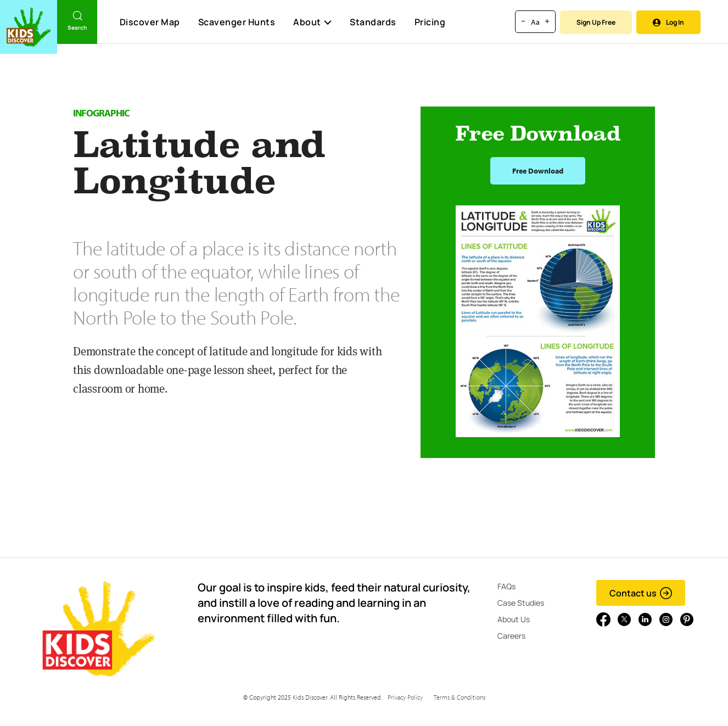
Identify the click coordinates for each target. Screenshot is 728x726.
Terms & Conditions (460, 697)
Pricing (430, 22)
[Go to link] (29, 27)
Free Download (538, 171)
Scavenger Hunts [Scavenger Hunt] (236, 23)
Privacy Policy (405, 697)
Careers (511, 636)
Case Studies (521, 603)
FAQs (506, 586)
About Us (514, 619)
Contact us (641, 593)
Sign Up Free (596, 22)
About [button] (312, 22)
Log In (668, 22)
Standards (373, 22)
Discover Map (150, 22)
